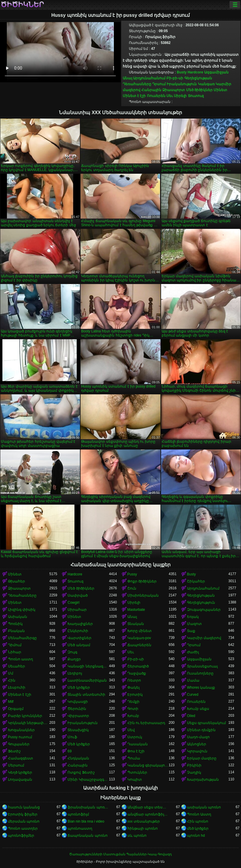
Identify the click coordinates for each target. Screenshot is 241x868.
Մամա (193, 680)
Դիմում (15, 645)
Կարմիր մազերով (204, 638)
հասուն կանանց (24, 807)
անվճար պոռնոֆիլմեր (148, 814)
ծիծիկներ (22, 5)
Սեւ (170, 96)
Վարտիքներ (79, 638)
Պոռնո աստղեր (23, 828)
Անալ (127, 78)
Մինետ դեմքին (201, 730)
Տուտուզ (196, 96)
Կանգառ (206, 84)
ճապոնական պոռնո (87, 836)
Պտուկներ (137, 772)
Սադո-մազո (198, 737)
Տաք (191, 631)
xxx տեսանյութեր (144, 821)
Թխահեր (17, 581)
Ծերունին (77, 709)
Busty (182, 72)
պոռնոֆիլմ (78, 814)
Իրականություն (182, 84)
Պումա (134, 758)
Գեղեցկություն (201, 603)
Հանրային (151, 90)
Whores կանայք (201, 687)
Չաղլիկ (194, 772)
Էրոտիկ (135, 695)
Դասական (138, 744)
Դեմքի (133, 702)
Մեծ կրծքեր (79, 687)
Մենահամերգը (22, 638)
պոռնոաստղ (80, 828)
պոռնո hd (196, 836)
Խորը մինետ (140, 631)
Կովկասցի (78, 702)
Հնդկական (78, 758)
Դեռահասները (137, 84)
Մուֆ (72, 737)
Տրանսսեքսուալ (202, 666)
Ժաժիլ (193, 652)
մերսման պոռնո (24, 821)
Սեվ (131, 730)
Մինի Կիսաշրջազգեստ (88, 780)
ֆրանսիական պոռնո (88, 807)
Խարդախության (203, 780)
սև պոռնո (137, 836)
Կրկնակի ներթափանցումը (29, 723)
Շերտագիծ (138, 666)
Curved (193, 695)
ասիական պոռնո (204, 807)
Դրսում (159, 84)
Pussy (132, 574)
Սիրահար (77, 610)
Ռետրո (134, 680)
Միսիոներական (143, 595)
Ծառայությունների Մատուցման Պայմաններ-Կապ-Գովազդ (120, 854)
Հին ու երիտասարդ (146, 723)
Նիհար (15, 652)
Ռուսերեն (156, 96)
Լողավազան (20, 780)
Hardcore (195, 72)
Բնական (16, 631)
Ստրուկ (135, 737)
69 (69, 751)
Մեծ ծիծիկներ (199, 90)
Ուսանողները (200, 673)
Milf (11, 702)
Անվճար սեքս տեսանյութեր (148, 807)
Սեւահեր (17, 666)
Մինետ (220, 90)
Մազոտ (194, 624)
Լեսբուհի (17, 687)
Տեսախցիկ (78, 730)
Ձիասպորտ (174, 90)
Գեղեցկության (198, 78)
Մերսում (16, 765)
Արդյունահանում (149, 78)
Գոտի (133, 709)
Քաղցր (74, 659)
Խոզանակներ (21, 730)
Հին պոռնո (198, 821)
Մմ (11, 673)
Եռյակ (193, 617)
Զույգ (72, 652)
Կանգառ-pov (139, 638)
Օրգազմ (16, 709)
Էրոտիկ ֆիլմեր (23, 814)
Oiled (191, 716)
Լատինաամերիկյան (87, 680)
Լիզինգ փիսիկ (22, 610)
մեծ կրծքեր (198, 828)
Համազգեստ (21, 758)
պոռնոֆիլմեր (21, 836)
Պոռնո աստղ (21, 659)
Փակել (133, 687)
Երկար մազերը (202, 758)
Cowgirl (73, 603)
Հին (12, 680)
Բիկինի (194, 765)
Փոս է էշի (136, 751)
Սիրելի (180, 96)
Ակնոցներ (197, 744)
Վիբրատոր (78, 716)
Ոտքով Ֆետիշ (81, 772)
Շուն (132, 588)
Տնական (136, 624)
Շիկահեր (196, 581)
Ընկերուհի (78, 631)
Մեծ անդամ (79, 645)
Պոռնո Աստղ (199, 814)
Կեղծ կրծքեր (20, 772)
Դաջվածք (137, 673)
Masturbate (136, 610)
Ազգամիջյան (216, 72)
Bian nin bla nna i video (86, 821)
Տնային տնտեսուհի (86, 695)
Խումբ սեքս (198, 709)
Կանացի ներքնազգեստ (88, 666)
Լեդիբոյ (75, 673)
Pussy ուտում (20, 737)
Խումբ (133, 716)
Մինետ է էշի (134, 96)
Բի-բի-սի (175, 78)
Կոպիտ (135, 780)
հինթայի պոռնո (143, 828)
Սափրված (78, 595)
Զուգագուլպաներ (204, 610)
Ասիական (18, 617)
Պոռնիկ (15, 624)
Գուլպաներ (19, 744)
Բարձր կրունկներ (25, 716)
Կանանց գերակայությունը (148, 765)
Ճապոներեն (139, 645)
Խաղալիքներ (80, 624)
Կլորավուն (197, 751)
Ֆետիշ (14, 751)
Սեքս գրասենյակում (206, 723)
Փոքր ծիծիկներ (142, 581)
